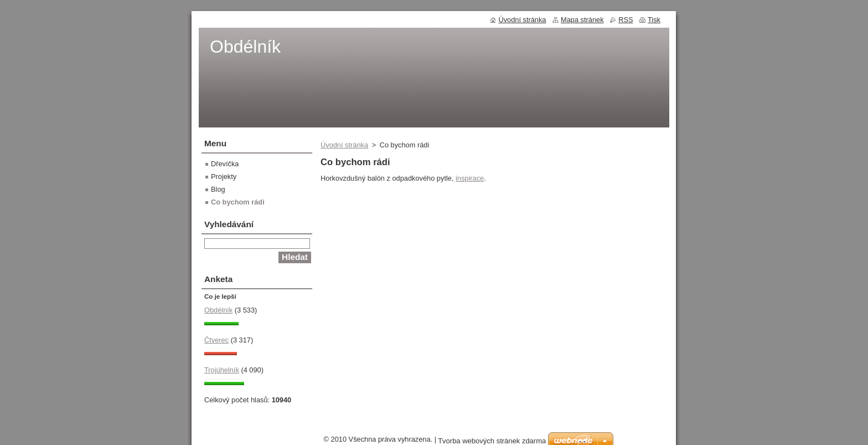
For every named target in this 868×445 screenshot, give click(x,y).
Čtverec (216, 340)
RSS (626, 20)
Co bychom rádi (238, 202)
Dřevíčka (225, 164)
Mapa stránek (582, 20)
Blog (218, 189)
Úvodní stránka (344, 145)
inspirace (470, 178)
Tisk (654, 20)
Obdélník (218, 310)
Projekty (224, 177)
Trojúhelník (222, 370)
